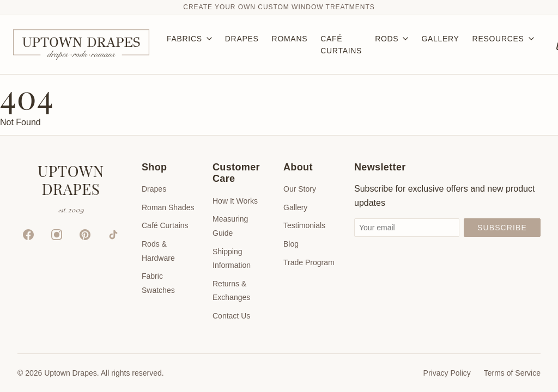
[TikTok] (113, 235)
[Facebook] (28, 235)
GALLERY (440, 39)
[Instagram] (57, 235)
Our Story (300, 189)
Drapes (154, 189)
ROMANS (290, 39)
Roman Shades (168, 207)
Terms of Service (512, 373)
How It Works (235, 201)
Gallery (295, 207)
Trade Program (309, 262)
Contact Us (231, 316)
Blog (291, 244)
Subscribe (502, 228)
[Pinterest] (85, 235)
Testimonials (304, 225)
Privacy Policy (447, 373)
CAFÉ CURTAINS (341, 45)
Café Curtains (165, 225)
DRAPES (242, 39)
